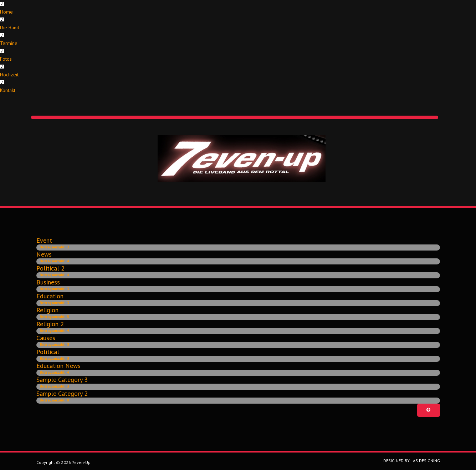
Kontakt (8, 90)
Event (44, 240)
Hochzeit (9, 75)
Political (48, 352)
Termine (9, 43)
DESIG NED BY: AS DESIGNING (410, 461)
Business (48, 282)
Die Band (10, 27)
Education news (58, 366)
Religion (47, 310)
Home (6, 12)
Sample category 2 (62, 393)
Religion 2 (50, 324)
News (44, 254)
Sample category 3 (62, 380)
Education (50, 296)
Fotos (6, 59)
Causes (46, 338)
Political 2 (50, 268)
